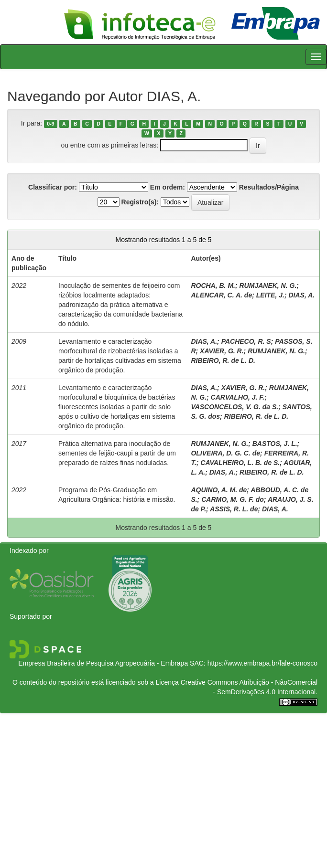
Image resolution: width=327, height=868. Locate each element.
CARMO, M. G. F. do (233, 499)
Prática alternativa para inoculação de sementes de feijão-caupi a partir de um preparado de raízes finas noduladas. (117, 453)
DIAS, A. (301, 295)
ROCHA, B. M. (213, 286)
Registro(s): (140, 202)
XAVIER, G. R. (222, 351)
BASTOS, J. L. (275, 444)
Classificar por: (53, 187)
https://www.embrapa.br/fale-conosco (262, 663)
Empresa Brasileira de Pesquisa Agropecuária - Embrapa (103, 663)
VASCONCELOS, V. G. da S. (234, 407)
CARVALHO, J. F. (238, 397)
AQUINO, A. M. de (219, 490)
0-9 (50, 124)
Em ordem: (168, 187)
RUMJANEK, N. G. (268, 286)
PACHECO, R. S (246, 341)
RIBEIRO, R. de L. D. (223, 360)
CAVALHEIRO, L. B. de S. (240, 463)
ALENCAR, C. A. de (221, 295)
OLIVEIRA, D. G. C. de (225, 453)
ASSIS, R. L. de (234, 509)
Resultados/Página (269, 187)
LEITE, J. (270, 295)
